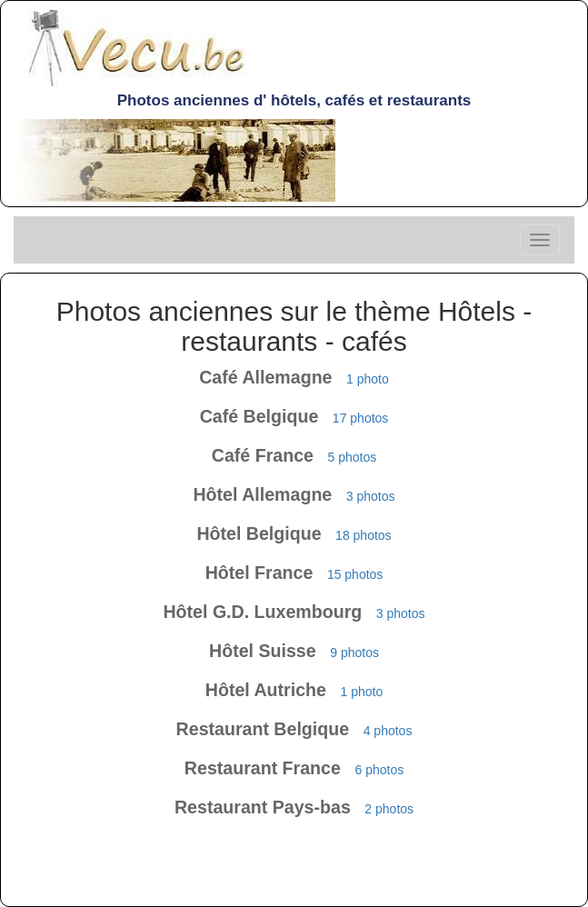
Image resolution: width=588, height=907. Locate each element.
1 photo (368, 379)
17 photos (361, 418)
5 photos (353, 457)
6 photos (379, 770)
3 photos (371, 496)
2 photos (389, 809)
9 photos (354, 653)
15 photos (355, 574)
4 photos (388, 731)
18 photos (364, 535)
